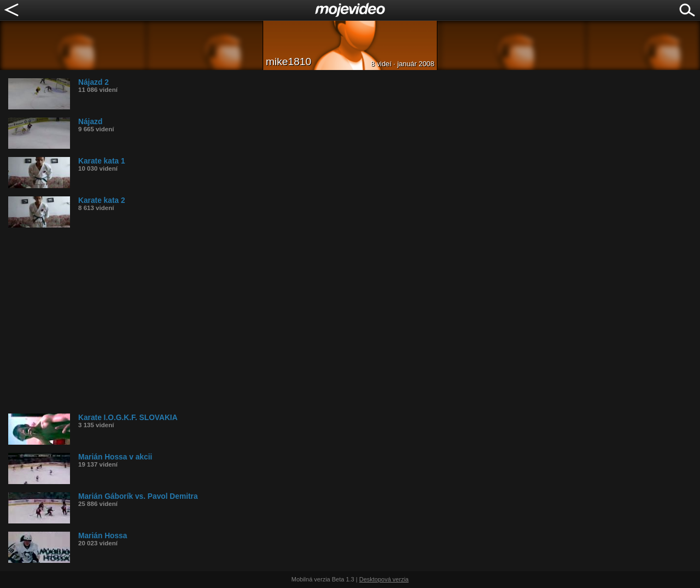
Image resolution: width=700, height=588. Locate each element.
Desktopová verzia (384, 579)
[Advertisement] (336, 321)
